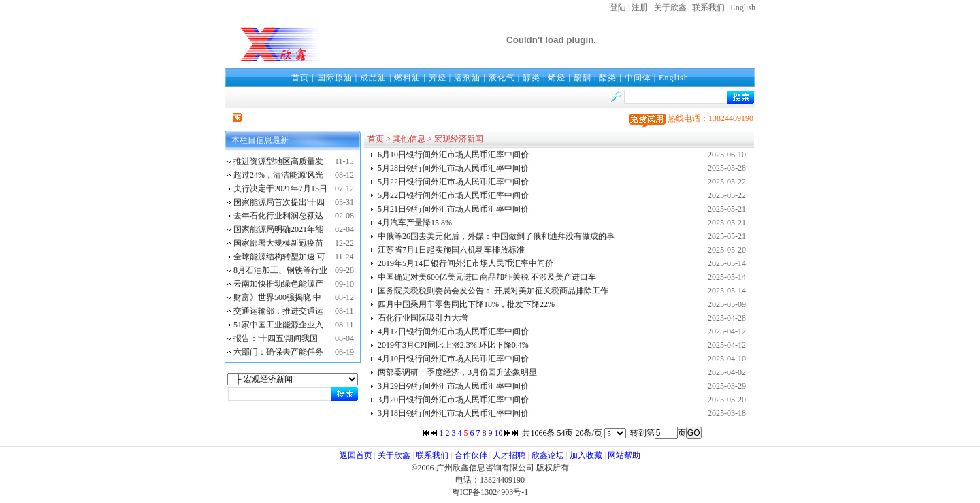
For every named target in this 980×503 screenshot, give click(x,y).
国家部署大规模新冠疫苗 (278, 243)
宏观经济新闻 (459, 139)
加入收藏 (586, 455)
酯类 (608, 78)
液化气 (502, 78)
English (743, 7)
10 (498, 433)
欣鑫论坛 (548, 455)
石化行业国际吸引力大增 (423, 318)
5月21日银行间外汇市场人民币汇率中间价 (453, 209)
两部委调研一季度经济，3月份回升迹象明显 (457, 372)
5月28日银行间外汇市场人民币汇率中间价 (453, 168)
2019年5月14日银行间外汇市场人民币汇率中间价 (465, 263)
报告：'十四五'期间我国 (276, 338)
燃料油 (407, 78)
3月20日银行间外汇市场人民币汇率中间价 (453, 400)
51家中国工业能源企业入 (278, 325)
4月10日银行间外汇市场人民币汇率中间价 (453, 359)
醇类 (532, 78)
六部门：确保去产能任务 (278, 352)
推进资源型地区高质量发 (278, 161)
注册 (640, 7)
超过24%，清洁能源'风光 (278, 175)
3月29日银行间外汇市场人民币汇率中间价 (453, 386)
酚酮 (583, 78)
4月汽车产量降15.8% (415, 223)
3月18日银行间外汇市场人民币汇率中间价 (453, 413)
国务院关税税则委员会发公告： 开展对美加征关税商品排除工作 (493, 291)
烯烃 (557, 78)
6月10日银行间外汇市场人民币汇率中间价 (453, 155)
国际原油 (335, 78)
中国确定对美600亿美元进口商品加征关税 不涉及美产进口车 (487, 277)
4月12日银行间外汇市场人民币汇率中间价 (453, 331)
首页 (300, 78)
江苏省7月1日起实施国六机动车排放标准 (451, 250)
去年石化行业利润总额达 (278, 216)
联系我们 (708, 7)
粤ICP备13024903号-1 (490, 492)
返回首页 (356, 455)
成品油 (373, 78)
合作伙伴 (471, 455)
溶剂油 (467, 78)
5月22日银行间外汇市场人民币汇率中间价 (453, 182)
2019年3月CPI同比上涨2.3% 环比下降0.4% (453, 345)
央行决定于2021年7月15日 (280, 189)
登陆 (618, 7)
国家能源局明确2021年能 (278, 229)
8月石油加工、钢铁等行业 (280, 270)
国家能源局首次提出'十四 (279, 202)
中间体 (638, 78)
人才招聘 (509, 455)
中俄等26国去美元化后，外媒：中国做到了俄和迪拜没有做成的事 (496, 236)
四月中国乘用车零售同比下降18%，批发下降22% (466, 304)
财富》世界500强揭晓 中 (277, 297)
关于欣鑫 (670, 7)
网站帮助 (624, 455)
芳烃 (438, 78)
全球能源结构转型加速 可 (279, 257)
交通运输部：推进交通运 (278, 311)
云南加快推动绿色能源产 (278, 284)
